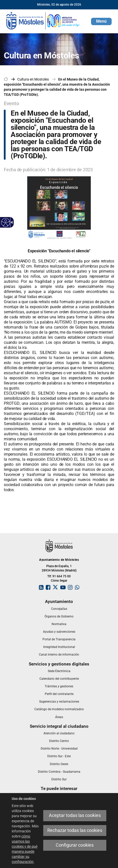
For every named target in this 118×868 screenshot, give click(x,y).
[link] (43, 20)
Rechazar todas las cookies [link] (75, 830)
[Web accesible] (6, 222)
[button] (101, 21)
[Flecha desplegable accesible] (11, 222)
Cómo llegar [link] (59, 581)
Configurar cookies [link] (75, 845)
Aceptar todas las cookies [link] (75, 815)
